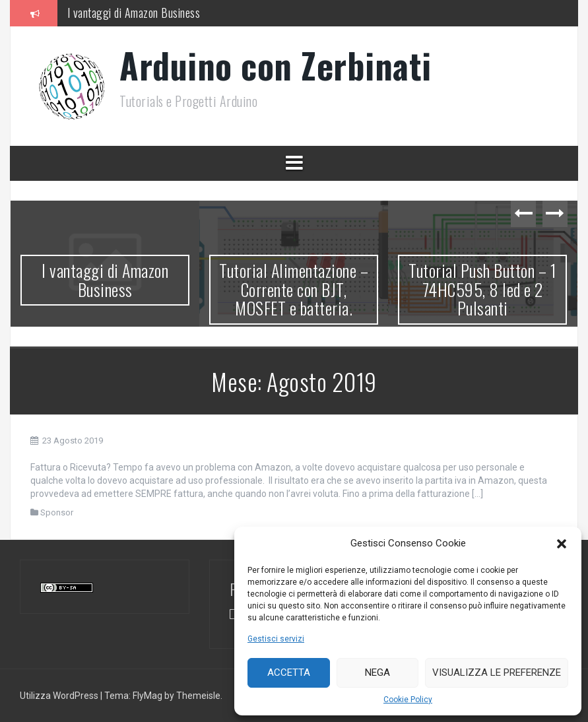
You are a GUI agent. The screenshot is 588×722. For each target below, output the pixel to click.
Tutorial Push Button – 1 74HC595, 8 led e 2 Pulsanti (482, 289)
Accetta (289, 673)
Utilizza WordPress (60, 696)
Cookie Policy (408, 700)
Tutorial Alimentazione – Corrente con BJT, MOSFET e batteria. (294, 289)
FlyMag (147, 696)
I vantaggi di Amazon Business (134, 13)
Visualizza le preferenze (497, 673)
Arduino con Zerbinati (276, 65)
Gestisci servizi (276, 639)
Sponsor (57, 512)
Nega (377, 673)
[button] (562, 544)
